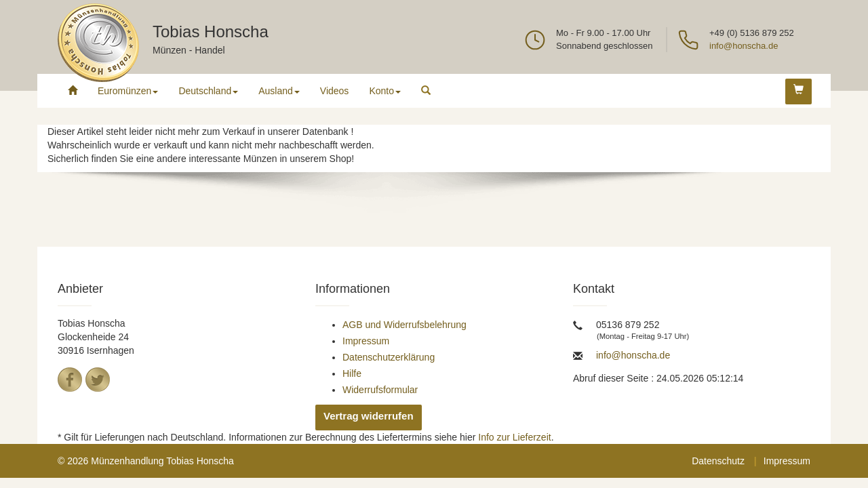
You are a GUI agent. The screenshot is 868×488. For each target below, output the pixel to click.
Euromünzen (128, 91)
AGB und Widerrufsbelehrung (405, 325)
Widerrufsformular (380, 390)
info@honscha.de (744, 46)
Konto (385, 91)
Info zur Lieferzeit (514, 437)
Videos (335, 91)
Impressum (366, 341)
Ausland (279, 91)
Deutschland (208, 91)
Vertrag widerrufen (369, 416)
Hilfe (352, 373)
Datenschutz (718, 461)
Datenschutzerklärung (389, 357)
